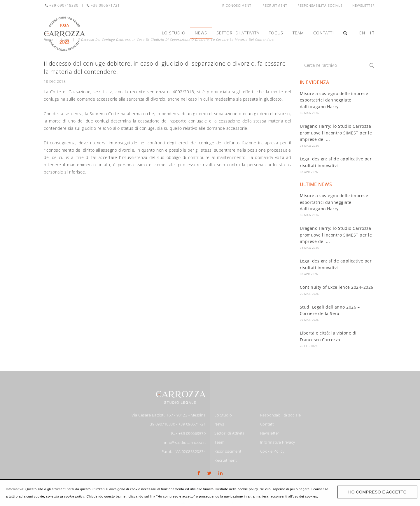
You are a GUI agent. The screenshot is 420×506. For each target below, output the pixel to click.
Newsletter (364, 5)
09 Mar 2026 (309, 320)
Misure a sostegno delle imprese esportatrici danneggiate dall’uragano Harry (334, 100)
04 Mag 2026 (309, 146)
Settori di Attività (238, 33)
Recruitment (275, 5)
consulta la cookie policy (65, 496)
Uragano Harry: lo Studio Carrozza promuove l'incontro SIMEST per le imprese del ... (336, 133)
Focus (276, 33)
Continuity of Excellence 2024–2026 (337, 287)
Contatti (324, 33)
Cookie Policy (272, 451)
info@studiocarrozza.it (185, 442)
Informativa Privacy (278, 442)
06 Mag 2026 (309, 113)
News (201, 33)
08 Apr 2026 (309, 172)
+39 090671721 (103, 5)
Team (298, 33)
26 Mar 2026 (309, 294)
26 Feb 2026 (309, 346)
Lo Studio (174, 33)
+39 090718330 (62, 5)
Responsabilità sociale (320, 5)
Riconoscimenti (237, 5)
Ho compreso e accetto (377, 492)
